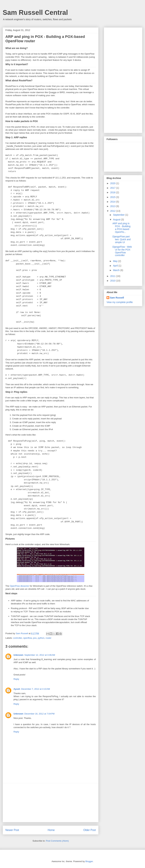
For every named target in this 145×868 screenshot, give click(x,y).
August (117, 220)
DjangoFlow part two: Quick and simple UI (122, 239)
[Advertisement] (51, 803)
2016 (113, 192)
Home (51, 830)
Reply (16, 679)
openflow (28, 638)
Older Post (90, 830)
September (119, 215)
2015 (113, 197)
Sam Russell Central (35, 12)
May (115, 261)
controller (18, 638)
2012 (113, 211)
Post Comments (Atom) (57, 841)
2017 (113, 188)
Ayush (17, 689)
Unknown (18, 655)
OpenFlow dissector (19, 586)
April (116, 266)
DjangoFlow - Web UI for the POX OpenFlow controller (122, 251)
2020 (113, 183)
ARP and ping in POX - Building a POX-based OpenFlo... (121, 228)
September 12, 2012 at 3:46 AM (40, 655)
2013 (113, 206)
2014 (113, 202)
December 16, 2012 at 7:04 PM (40, 714)
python (41, 638)
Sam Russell (117, 298)
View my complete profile (120, 302)
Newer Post (12, 830)
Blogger (89, 861)
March (117, 270)
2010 (113, 281)
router (49, 638)
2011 (113, 276)
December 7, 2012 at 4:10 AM (35, 689)
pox (35, 638)
